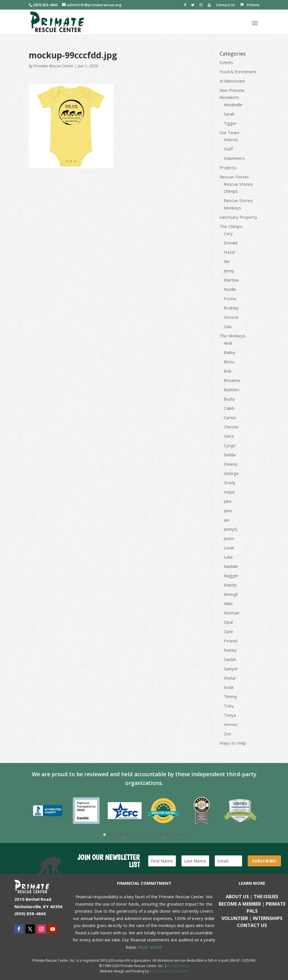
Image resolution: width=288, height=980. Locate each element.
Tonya (230, 715)
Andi (228, 343)
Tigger (230, 123)
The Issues (266, 897)
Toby (229, 706)
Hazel (229, 252)
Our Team (229, 132)
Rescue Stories (234, 177)
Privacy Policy (178, 966)
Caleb (229, 408)
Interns (231, 140)
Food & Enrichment (238, 72)
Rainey (230, 650)
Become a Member (240, 904)
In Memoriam (232, 81)
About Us (237, 897)
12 (167, 835)
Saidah (230, 659)
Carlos (230, 417)
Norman (231, 613)
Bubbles (232, 390)
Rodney (231, 308)
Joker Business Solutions (169, 971)
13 (172, 835)
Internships (268, 918)
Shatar (230, 678)
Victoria (231, 317)
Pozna (230, 298)
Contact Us (225, 5)
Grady (230, 483)
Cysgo (230, 445)
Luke (228, 557)
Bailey (230, 352)
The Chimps (231, 226)
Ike (227, 261)
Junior (229, 538)
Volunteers (234, 158)
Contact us (252, 925)
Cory (228, 233)
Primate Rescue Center (54, 66)
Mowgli (231, 594)
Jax (227, 520)
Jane (228, 510)
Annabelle (233, 105)
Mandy (230, 585)
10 (155, 835)
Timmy (230, 696)
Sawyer (231, 669)
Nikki (228, 603)
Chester (231, 427)
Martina (231, 280)
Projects (228, 167)
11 (161, 835)
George (231, 473)
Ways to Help (233, 743)
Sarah (229, 114)
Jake (228, 501)
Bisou (229, 362)
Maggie (231, 576)
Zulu (228, 326)
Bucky (229, 399)
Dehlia (230, 455)
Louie (229, 548)
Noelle (230, 289)
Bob (228, 371)
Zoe (228, 734)
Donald (231, 243)
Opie (228, 631)
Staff (228, 149)
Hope (229, 492)
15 (183, 835)
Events (226, 62)
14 (178, 835)
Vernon (231, 724)
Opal (228, 622)
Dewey (231, 464)
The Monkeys (233, 336)
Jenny (229, 271)
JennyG (231, 529)
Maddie (231, 566)
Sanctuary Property (238, 217)
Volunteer (235, 918)
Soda (229, 687)
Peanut (231, 641)
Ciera (229, 436)
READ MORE (150, 947)
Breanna (232, 380)
